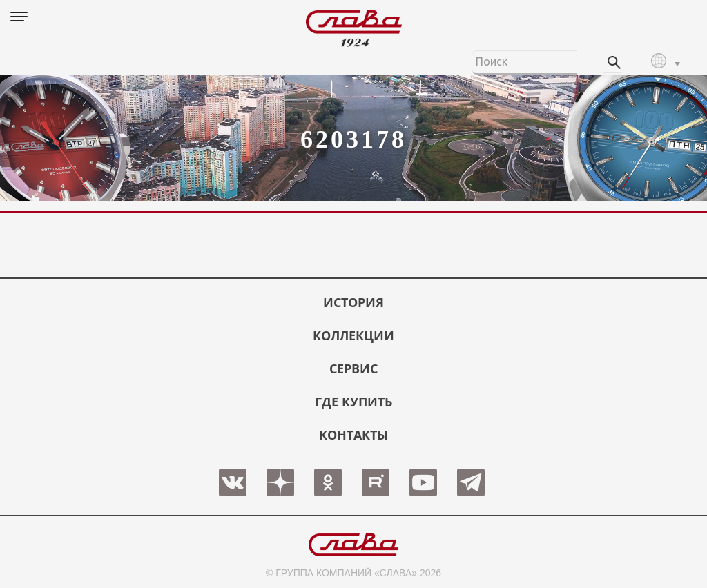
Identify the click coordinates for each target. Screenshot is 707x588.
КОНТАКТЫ (353, 435)
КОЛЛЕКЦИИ (353, 335)
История (353, 302)
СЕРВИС (353, 369)
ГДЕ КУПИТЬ (353, 402)
